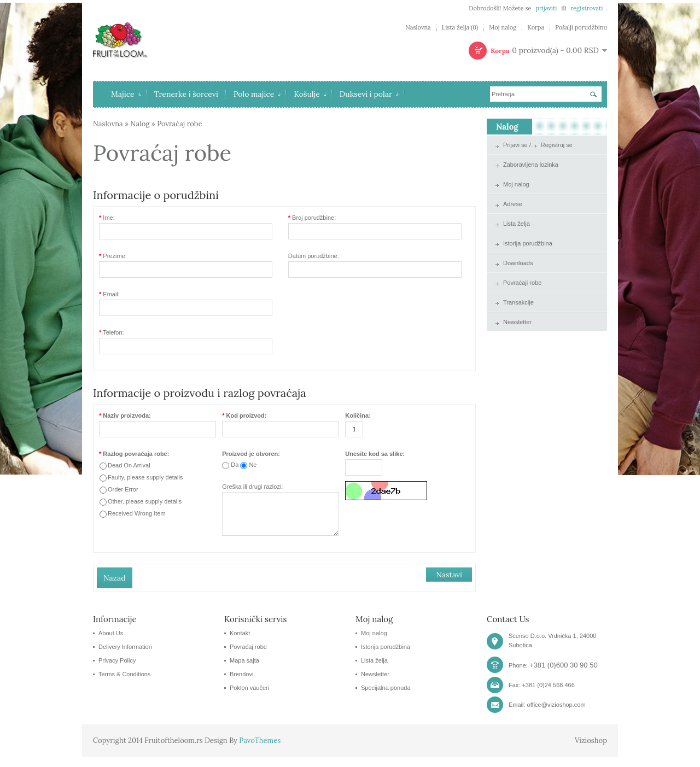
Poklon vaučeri (249, 698)
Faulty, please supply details (145, 477)
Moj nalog (503, 28)
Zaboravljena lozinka (531, 165)
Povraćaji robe (522, 283)
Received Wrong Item (137, 513)
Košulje (310, 94)
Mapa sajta (244, 670)
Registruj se (557, 145)
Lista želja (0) (460, 28)
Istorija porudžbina (528, 243)
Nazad (115, 588)
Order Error (123, 489)
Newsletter (517, 322)
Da (235, 465)
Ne (253, 465)
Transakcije (518, 302)
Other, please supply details (145, 501)
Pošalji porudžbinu (581, 28)
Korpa (536, 28)
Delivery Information (125, 657)
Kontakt (240, 643)
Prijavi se (515, 145)
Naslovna (418, 28)
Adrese (513, 204)
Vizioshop (591, 750)
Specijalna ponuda (386, 698)
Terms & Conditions (124, 684)
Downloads (518, 263)
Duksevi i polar (369, 94)
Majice (126, 94)
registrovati (587, 8)
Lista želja (517, 224)
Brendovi (241, 684)
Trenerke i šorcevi (186, 94)
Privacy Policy (117, 670)
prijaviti (546, 8)
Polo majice (257, 94)
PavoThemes (260, 750)
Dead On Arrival (129, 465)
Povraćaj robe (179, 124)
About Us (111, 643)
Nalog (140, 124)
